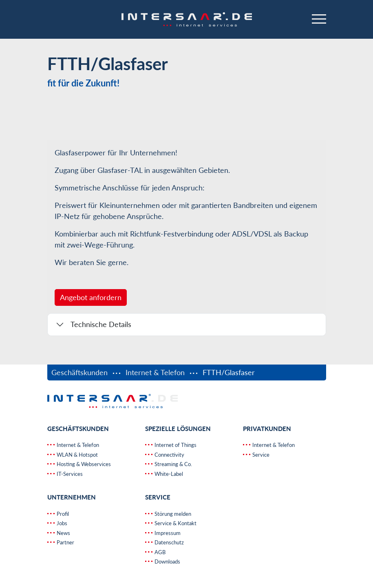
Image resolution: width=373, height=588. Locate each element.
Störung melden (172, 514)
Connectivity (169, 455)
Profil (62, 514)
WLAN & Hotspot (77, 455)
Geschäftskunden (81, 372)
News (63, 533)
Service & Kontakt (175, 523)
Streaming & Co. (173, 464)
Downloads (167, 561)
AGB (159, 552)
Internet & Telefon (155, 372)
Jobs (61, 523)
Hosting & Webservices (83, 464)
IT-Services (69, 474)
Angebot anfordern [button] (91, 297)
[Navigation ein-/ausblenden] (316, 20)
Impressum (167, 533)
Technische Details (101, 324)
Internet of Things (175, 445)
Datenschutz (169, 542)
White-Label (168, 474)
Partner (65, 542)
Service (260, 455)
